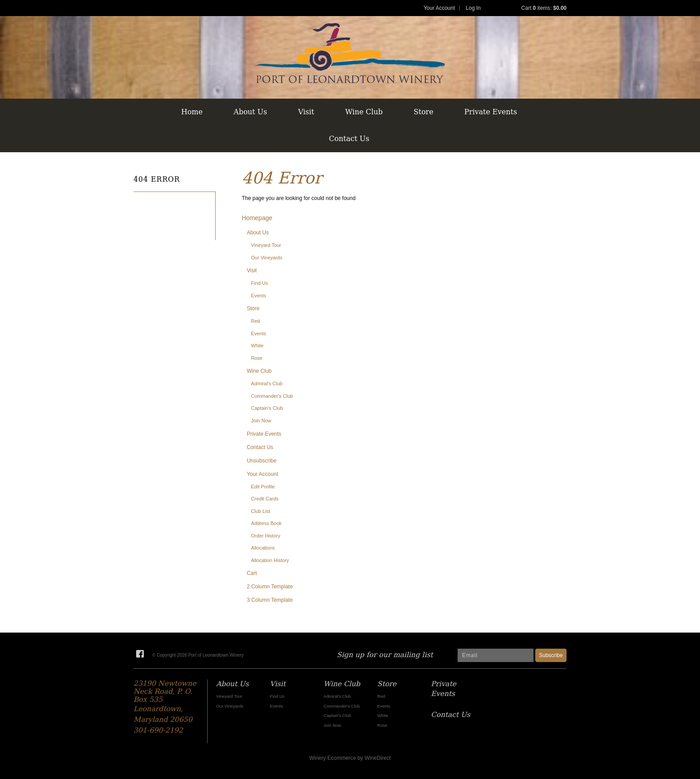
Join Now (261, 421)
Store (424, 112)
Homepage (257, 218)
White (257, 346)
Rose (257, 358)
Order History (265, 536)
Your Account (439, 8)
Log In (473, 8)
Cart (252, 573)
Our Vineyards (267, 258)
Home (192, 112)
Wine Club (364, 112)
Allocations (263, 548)
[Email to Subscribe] (496, 655)
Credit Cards (265, 499)
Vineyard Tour (266, 245)
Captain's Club (267, 408)
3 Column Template (270, 600)
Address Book (266, 523)
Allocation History (270, 560)
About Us (250, 112)
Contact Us (349, 139)
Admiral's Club (267, 383)
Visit (306, 112)
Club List (260, 511)
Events (258, 296)
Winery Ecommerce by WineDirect (350, 758)
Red (255, 321)
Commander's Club (272, 396)
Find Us (259, 283)
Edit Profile (263, 487)
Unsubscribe (262, 461)
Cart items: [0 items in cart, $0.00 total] (544, 8)
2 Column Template (270, 587)
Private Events (491, 112)
